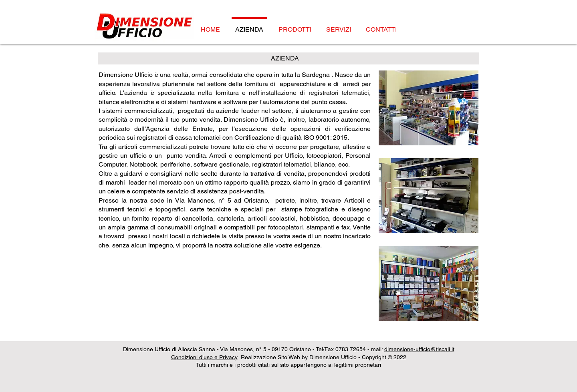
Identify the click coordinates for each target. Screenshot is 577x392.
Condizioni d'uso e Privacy (204, 357)
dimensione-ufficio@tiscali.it (419, 349)
